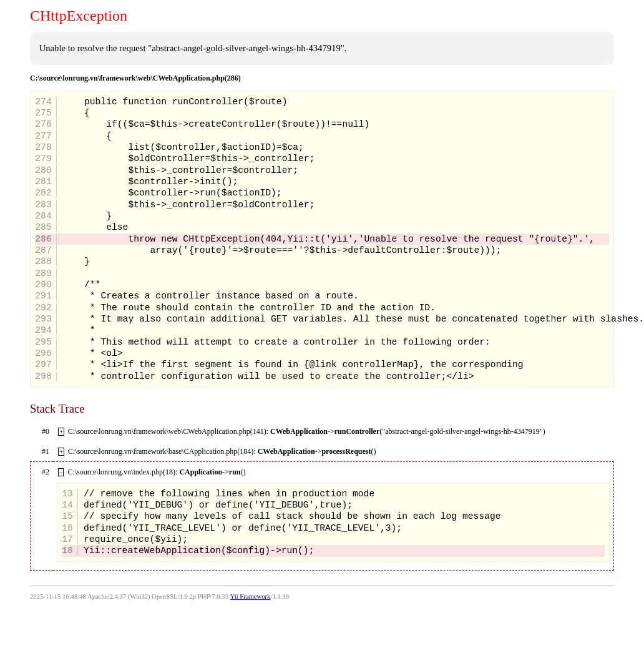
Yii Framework (251, 597)
